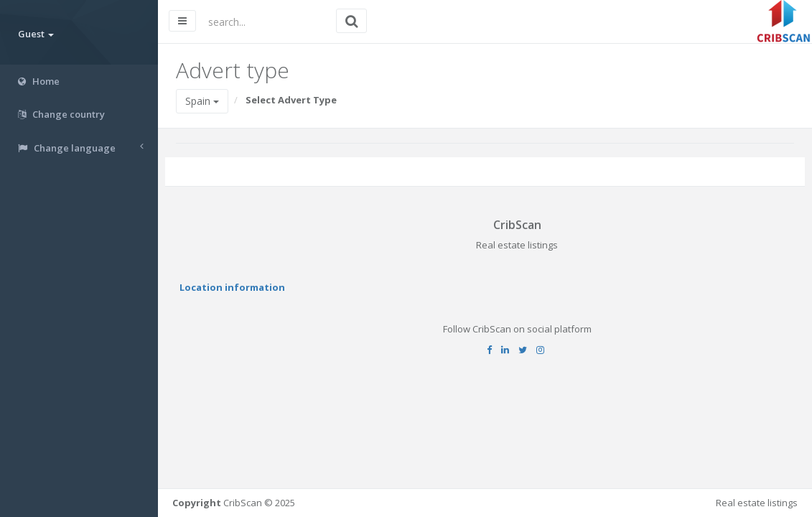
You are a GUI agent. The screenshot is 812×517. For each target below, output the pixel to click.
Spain (202, 101)
